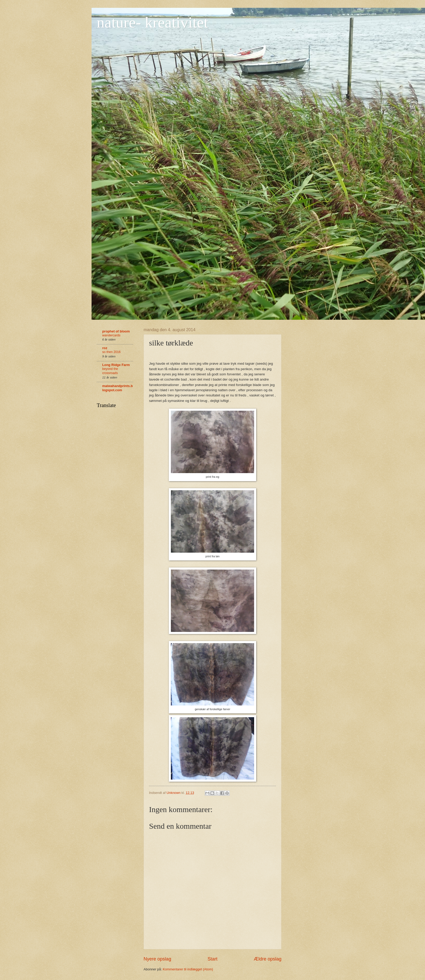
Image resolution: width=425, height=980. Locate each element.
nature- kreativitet (152, 22)
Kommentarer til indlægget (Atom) (188, 969)
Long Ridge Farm (116, 365)
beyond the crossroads (110, 371)
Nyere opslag (157, 959)
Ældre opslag (268, 959)
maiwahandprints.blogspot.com (117, 388)
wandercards (111, 335)
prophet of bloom (116, 331)
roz (105, 348)
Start (212, 959)
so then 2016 (111, 352)
